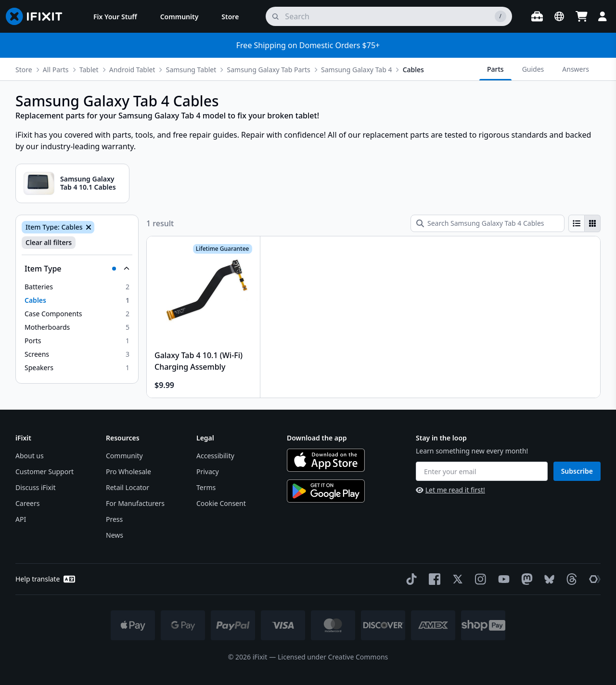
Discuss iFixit (36, 487)
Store (24, 70)
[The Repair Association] (593, 579)
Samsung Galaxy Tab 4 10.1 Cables (88, 183)
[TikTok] (410, 579)
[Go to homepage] (38, 16)
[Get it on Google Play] (326, 491)
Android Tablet (132, 70)
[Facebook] (433, 579)
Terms (206, 487)
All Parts (56, 70)
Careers (27, 503)
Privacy (208, 472)
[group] (584, 223)
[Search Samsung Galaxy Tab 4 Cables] (488, 223)
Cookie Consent (221, 503)
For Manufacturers (135, 503)
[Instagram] (479, 579)
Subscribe (577, 471)
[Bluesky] (547, 579)
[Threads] (570, 579)
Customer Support (45, 472)
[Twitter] (456, 579)
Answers (576, 69)
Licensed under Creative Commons (333, 657)
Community (124, 456)
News (115, 535)
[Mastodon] (525, 579)
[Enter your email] (482, 471)
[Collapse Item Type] (77, 269)
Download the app (317, 438)
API (21, 519)
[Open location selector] (559, 16)
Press (114, 519)
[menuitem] (115, 16)
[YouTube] (502, 579)
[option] (77, 287)
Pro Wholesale (128, 472)
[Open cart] (581, 16)
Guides (533, 69)
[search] (389, 16)
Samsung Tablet (191, 70)
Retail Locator (128, 487)
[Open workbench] (537, 16)
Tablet (89, 70)
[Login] (603, 16)
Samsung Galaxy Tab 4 (356, 70)
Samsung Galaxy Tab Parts (269, 70)
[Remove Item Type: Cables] (88, 227)
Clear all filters (49, 242)
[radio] (577, 223)
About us (30, 456)
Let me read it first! (450, 490)
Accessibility (215, 456)
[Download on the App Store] (326, 460)
